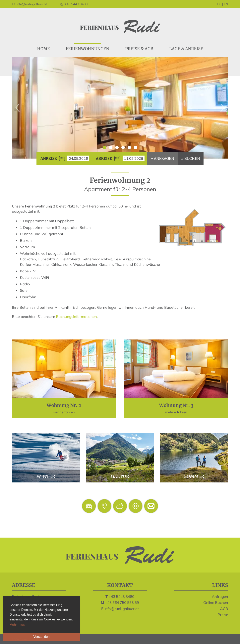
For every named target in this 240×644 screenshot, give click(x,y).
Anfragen (220, 597)
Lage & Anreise (104, 506)
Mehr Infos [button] (17, 625)
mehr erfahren (64, 379)
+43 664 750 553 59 (122, 603)
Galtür (120, 458)
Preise (223, 615)
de (219, 4)
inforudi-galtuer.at (151, 506)
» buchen (191, 158)
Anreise (49, 158)
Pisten (89, 506)
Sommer (194, 458)
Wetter (120, 506)
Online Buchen (216, 603)
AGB (224, 609)
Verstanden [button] (42, 637)
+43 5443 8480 (121, 597)
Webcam (136, 506)
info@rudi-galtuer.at (122, 609)
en (226, 4)
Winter (46, 458)
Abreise (104, 158)
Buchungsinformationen (76, 317)
